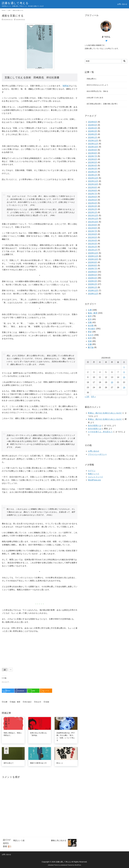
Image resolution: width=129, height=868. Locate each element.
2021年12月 (93, 215)
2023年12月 (93, 141)
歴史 (90, 332)
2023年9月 (92, 150)
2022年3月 (92, 206)
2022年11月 (93, 181)
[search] (124, 61)
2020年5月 (92, 275)
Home (4, 10)
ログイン (92, 471)
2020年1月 (92, 287)
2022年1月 (92, 212)
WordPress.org (94, 480)
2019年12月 (93, 291)
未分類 (91, 326)
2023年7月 (92, 156)
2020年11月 (93, 256)
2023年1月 (92, 175)
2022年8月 (92, 191)
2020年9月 (92, 262)
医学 (90, 316)
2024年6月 (92, 122)
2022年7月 (92, 194)
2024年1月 (92, 137)
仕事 (9, 10)
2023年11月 (93, 144)
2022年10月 (93, 184)
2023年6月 (92, 159)
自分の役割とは (95, 425)
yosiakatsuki (64, 865)
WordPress (78, 865)
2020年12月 (93, 253)
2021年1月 (92, 250)
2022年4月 (92, 203)
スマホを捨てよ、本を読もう (100, 432)
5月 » (93, 397)
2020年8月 (92, 265)
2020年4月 (92, 278)
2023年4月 (92, 166)
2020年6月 (92, 272)
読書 (90, 344)
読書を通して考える (15, 3)
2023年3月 (92, 169)
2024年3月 (92, 131)
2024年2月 (92, 134)
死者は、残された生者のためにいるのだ (105, 413)
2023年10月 (93, 147)
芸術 (46, 702)
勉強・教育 (15, 702)
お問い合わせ (122, 4)
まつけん (106, 37)
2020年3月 (92, 281)
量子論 (91, 347)
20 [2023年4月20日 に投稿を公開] (112, 382)
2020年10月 (93, 259)
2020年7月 (92, 269)
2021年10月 (93, 222)
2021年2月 (92, 247)
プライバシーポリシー (97, 454)
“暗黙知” (66, 86)
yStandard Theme (53, 865)
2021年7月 (92, 231)
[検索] (106, 61)
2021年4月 (92, 241)
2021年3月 (92, 244)
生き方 (38, 702)
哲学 (90, 319)
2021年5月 (92, 237)
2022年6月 (92, 197)
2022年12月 (93, 178)
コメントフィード (95, 477)
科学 (90, 338)
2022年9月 (92, 187)
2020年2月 (92, 284)
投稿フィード (94, 474)
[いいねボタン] (5, 670)
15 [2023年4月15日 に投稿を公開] (124, 377)
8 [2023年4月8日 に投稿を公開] (124, 372)
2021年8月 (92, 228)
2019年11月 (93, 294)
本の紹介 (27, 702)
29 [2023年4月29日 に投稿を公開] (124, 387)
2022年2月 (92, 209)
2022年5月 (92, 200)
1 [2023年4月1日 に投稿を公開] (124, 367)
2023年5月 (92, 162)
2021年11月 (93, 219)
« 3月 (87, 397)
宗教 (90, 322)
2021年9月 (92, 225)
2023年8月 (92, 153)
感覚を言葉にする (18, 10)
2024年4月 (92, 128)
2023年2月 (92, 172)
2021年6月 (92, 234)
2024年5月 (92, 125)
